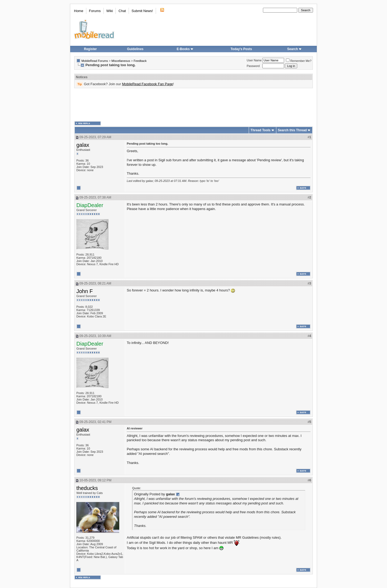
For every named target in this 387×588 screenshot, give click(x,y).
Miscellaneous (121, 61)
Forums (95, 11)
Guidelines (135, 49)
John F (85, 291)
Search (295, 49)
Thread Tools (261, 130)
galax (83, 145)
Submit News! (142, 11)
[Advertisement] (193, 105)
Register (90, 49)
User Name (254, 60)
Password (253, 66)
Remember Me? (299, 61)
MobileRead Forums (95, 61)
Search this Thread (292, 130)
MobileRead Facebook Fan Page (147, 84)
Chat (122, 11)
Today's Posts (241, 49)
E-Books (185, 49)
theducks (87, 488)
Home (79, 11)
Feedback (140, 61)
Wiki (110, 11)
